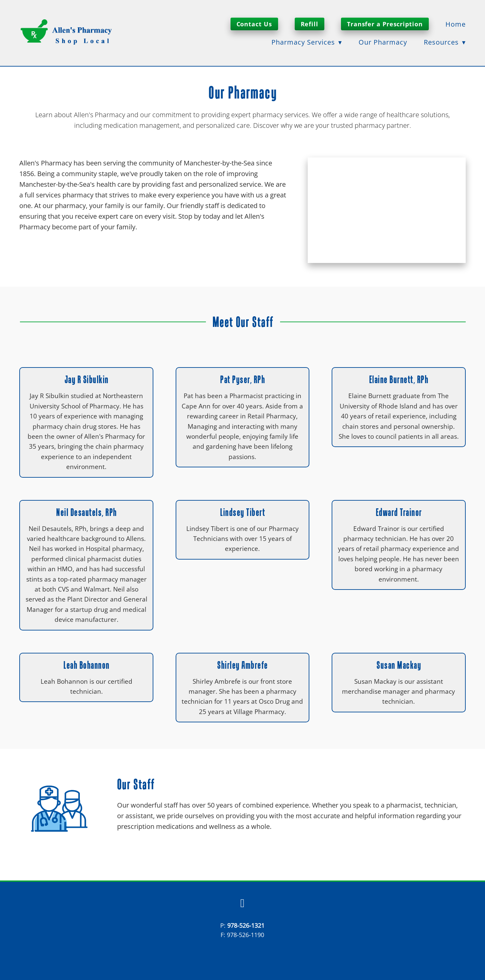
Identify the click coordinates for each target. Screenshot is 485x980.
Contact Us (254, 24)
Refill (310, 24)
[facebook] (242, 903)
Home (456, 24)
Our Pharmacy (383, 42)
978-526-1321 (246, 925)
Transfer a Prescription (385, 24)
